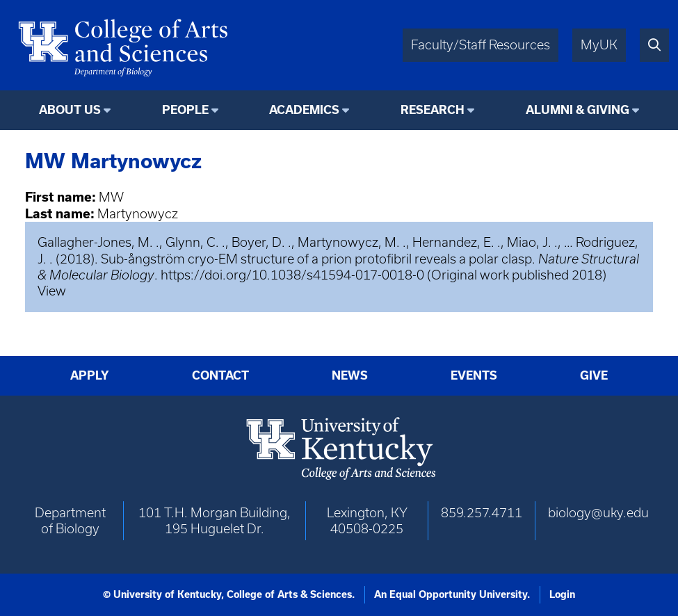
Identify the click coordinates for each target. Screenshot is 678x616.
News (350, 375)
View (52, 291)
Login (562, 594)
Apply (90, 375)
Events (474, 375)
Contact (220, 375)
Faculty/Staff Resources (481, 45)
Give (594, 375)
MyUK (599, 45)
